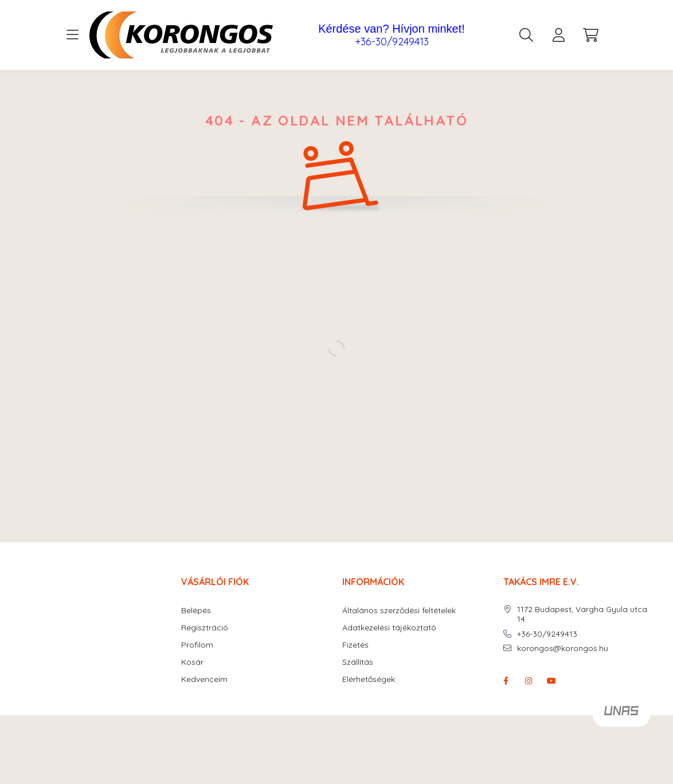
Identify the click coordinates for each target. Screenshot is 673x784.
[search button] (526, 35)
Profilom (197, 645)
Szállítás (358, 662)
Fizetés (355, 645)
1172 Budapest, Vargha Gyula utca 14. (582, 614)
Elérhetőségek (369, 679)
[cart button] (590, 35)
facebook (506, 681)
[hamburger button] (72, 35)
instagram (529, 681)
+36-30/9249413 (392, 42)
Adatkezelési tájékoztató (389, 628)
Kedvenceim (204, 679)
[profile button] (558, 35)
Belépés (196, 611)
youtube (551, 681)
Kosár (192, 662)
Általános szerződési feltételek (399, 611)
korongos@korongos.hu (563, 648)
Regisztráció (205, 628)
